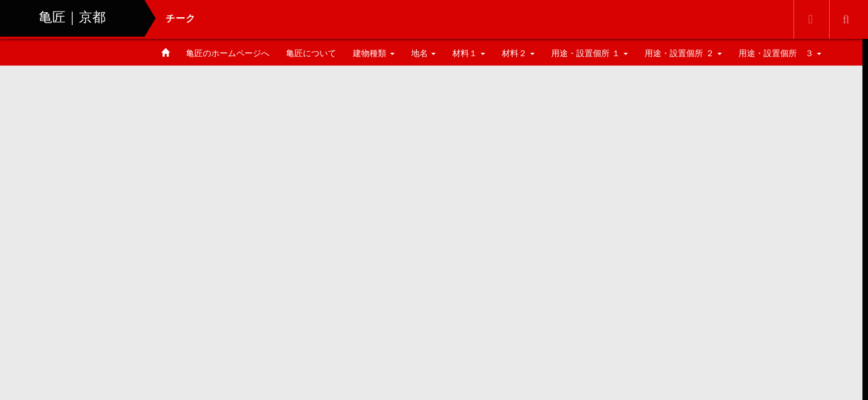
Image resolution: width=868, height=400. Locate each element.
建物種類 (373, 53)
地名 (423, 53)
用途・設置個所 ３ (780, 53)
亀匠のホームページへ (228, 53)
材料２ (518, 53)
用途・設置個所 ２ (683, 53)
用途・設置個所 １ (590, 53)
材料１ (469, 53)
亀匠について (311, 53)
